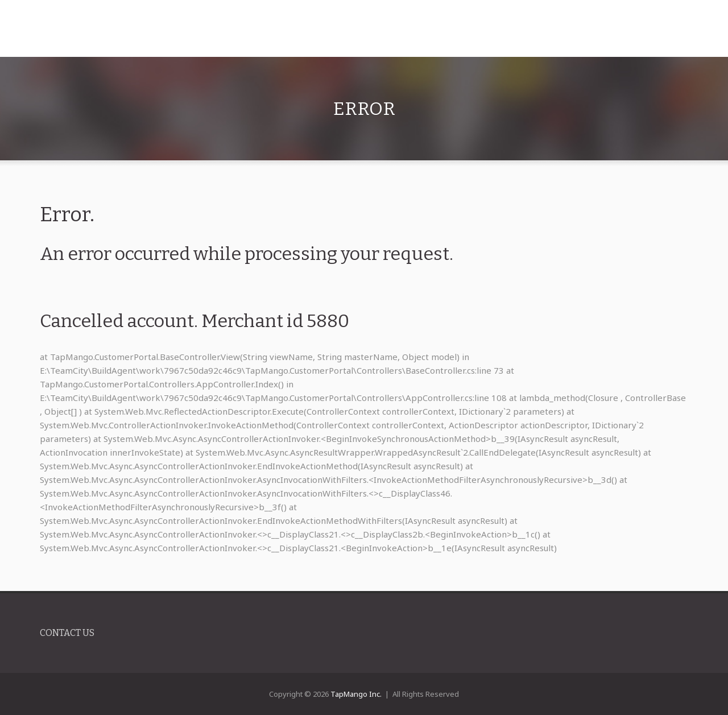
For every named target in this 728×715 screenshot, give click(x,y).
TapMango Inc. (356, 694)
